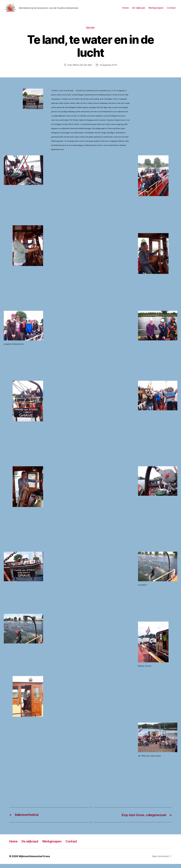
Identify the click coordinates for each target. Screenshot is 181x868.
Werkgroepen (156, 10)
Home (125, 10)
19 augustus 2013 (109, 69)
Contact (171, 10)
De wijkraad (138, 10)
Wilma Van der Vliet (82, 69)
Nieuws (90, 32)
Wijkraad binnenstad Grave (35, 860)
